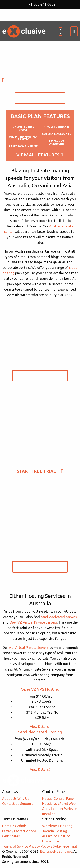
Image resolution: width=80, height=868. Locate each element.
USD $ (29, 15)
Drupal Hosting (54, 841)
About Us (9, 798)
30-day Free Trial (64, 846)
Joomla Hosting (55, 831)
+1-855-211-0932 (40, 4)
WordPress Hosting (57, 826)
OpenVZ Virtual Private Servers (33, 622)
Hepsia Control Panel (58, 798)
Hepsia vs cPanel (55, 804)
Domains (9, 826)
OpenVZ (40, 689)
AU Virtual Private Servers (29, 648)
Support (26, 804)
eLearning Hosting (56, 836)
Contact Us (11, 804)
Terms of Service (15, 846)
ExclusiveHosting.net (56, 851)
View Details (40, 727)
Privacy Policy (39, 846)
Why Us (23, 798)
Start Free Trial (40, 98)
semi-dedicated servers (59, 617)
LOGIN (68, 15)
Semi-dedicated (40, 732)
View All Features (40, 155)
